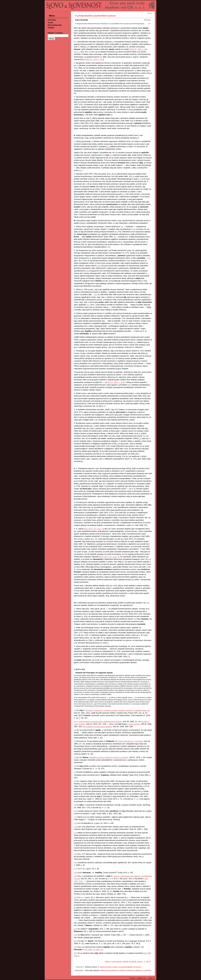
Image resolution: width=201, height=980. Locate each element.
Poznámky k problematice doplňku (98, 727)
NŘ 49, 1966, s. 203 (116, 382)
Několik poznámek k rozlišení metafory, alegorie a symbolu (126, 970)
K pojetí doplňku (134, 724)
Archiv (50, 23)
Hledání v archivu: (55, 33)
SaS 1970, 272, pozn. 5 (109, 557)
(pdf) (149, 24)
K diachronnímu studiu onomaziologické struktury (120, 967)
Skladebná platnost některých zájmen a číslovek (109, 757)
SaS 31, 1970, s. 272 (95, 59)
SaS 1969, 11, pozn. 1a (93, 949)
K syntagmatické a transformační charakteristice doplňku (99, 722)
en (149, 13)
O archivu (52, 20)
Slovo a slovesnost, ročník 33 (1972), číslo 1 (124, 962)
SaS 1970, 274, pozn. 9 (94, 529)
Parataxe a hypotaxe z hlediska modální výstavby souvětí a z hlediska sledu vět (117, 710)
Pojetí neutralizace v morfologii (130, 741)
